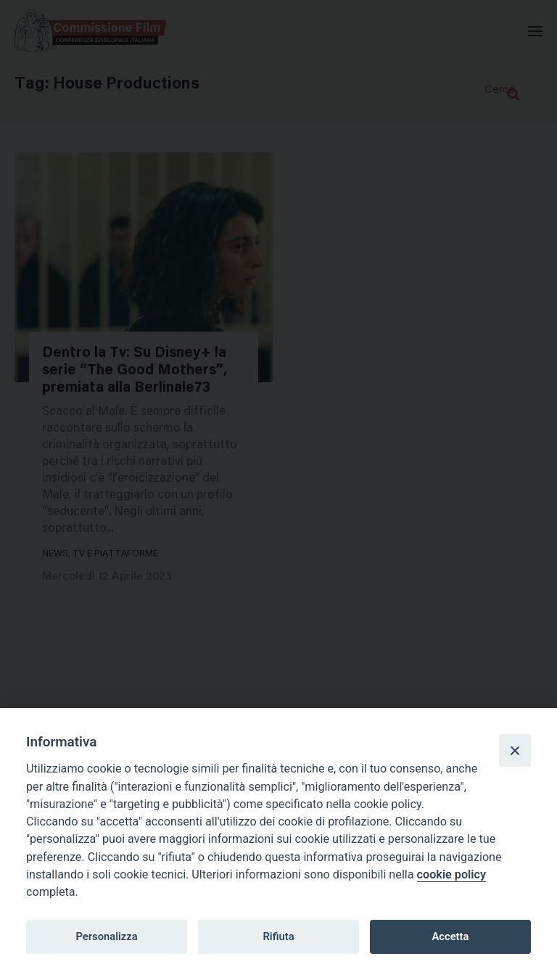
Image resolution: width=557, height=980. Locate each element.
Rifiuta (278, 936)
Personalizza (106, 936)
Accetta (450, 936)
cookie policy (451, 874)
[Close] (515, 750)
